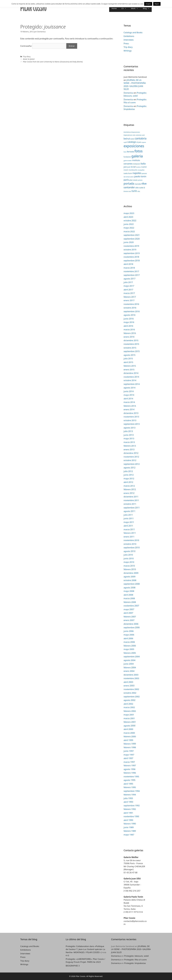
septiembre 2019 (132, 253)
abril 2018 (128, 264)
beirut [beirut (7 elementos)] (127, 138)
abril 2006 (128, 638)
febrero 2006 (130, 646)
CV (125, 8)
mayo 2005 (129, 649)
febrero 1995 (130, 787)
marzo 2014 (129, 402)
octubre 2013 (130, 420)
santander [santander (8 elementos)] (129, 187)
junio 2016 (129, 319)
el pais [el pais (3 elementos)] (139, 142)
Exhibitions (129, 36)
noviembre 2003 (131, 678)
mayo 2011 (129, 522)
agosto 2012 (129, 468)
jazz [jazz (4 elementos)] (125, 167)
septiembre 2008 (132, 584)
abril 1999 (128, 740)
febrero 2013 (130, 446)
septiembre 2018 (132, 260)
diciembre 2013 (131, 413)
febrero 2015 (130, 366)
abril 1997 (128, 758)
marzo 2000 (129, 733)
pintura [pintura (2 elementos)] (140, 180)
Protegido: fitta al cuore (135, 960)
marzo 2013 (129, 442)
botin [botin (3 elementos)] (132, 139)
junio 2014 (129, 391)
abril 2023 (128, 217)
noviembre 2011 (131, 500)
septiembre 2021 (132, 235)
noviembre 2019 (131, 246)
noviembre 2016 (131, 304)
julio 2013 (128, 431)
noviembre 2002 (131, 689)
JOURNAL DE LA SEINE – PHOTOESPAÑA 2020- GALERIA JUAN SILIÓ (131, 949)
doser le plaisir (29, 59)
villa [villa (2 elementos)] (139, 191)
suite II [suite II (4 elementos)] (142, 188)
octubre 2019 (130, 250)
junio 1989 (129, 827)
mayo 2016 (129, 322)
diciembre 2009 (131, 573)
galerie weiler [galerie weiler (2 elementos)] (128, 161)
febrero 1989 (130, 831)
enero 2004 (129, 671)
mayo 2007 (129, 609)
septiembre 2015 (132, 351)
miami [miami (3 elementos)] (126, 170)
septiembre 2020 (132, 239)
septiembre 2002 (132, 697)
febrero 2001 (130, 722)
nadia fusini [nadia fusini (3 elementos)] (128, 173)
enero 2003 (129, 686)
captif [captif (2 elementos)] (125, 142)
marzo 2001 (129, 718)
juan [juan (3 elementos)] (129, 167)
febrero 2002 (130, 711)
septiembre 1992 (132, 806)
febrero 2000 (130, 736)
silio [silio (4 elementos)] (137, 188)
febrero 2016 (130, 333)
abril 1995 (128, 784)
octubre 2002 (130, 693)
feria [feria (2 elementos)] (125, 152)
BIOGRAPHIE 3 (73, 966)
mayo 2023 (129, 213)
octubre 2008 (130, 580)
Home (114, 8)
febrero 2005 (130, 653)
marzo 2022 (129, 231)
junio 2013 (129, 435)
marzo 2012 (129, 486)
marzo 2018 (129, 268)
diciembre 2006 (131, 624)
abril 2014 (128, 399)
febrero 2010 (130, 569)
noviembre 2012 (131, 457)
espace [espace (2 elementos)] (144, 142)
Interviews (129, 40)
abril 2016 (128, 326)
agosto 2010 (129, 551)
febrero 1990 (130, 824)
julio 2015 (128, 359)
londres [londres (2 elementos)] (138, 167)
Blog (147, 8)
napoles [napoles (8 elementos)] (137, 173)
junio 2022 (129, 224)
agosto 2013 (129, 428)
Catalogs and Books (133, 32)
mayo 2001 (129, 715)
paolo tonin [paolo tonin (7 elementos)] (140, 176)
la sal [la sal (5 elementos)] (133, 167)
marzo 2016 (129, 329)
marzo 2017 (129, 293)
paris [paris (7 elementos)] (126, 180)
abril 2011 (128, 526)
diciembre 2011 (131, 497)
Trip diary (27, 57)
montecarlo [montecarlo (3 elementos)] (133, 170)
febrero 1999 (130, 744)
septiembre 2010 (132, 547)
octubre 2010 (130, 544)
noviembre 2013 (131, 417)
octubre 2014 (130, 380)
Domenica (128, 93)
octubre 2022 (130, 220)
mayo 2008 (129, 591)
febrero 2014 (130, 406)
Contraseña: (43, 46)
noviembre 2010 (131, 540)
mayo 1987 (129, 835)
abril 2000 (128, 729)
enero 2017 (129, 300)
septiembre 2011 (132, 508)
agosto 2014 (129, 388)
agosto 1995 (129, 780)
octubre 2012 (130, 460)
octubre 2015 (130, 348)
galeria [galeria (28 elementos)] (137, 156)
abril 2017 (128, 290)
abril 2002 (128, 704)
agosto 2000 (129, 726)
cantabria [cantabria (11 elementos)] (141, 138)
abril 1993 (128, 802)
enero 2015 (129, 369)
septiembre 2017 (132, 275)
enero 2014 (129, 409)
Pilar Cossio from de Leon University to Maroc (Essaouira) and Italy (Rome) (53, 62)
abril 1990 (128, 820)
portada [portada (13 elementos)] (129, 183)
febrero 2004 (130, 667)
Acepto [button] (148, 4)
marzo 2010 (129, 566)
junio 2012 (129, 475)
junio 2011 (129, 518)
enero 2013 (129, 449)
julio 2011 (128, 515)
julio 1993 (128, 798)
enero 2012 (129, 493)
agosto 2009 (129, 577)
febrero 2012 (130, 489)
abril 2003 (128, 682)
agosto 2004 (129, 660)
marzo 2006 (129, 642)
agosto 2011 (129, 511)
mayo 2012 (129, 479)
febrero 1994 (130, 795)
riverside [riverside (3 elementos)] (138, 184)
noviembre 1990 (131, 816)
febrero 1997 (130, 765)
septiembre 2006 (132, 627)
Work (136, 8)
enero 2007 (129, 620)
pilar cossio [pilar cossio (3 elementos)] (133, 180)
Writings (128, 51)
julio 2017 (128, 282)
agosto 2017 (129, 279)
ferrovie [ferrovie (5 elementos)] (130, 152)
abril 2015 (128, 362)
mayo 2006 (129, 635)
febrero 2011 (130, 533)
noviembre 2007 (131, 606)
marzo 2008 (129, 598)
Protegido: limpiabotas (135, 963)
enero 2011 (129, 537)
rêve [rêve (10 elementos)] (144, 184)
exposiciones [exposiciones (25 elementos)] (134, 146)
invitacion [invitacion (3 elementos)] (137, 164)
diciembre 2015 (131, 340)
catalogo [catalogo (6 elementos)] (132, 142)
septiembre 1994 (132, 791)
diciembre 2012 (131, 453)
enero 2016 (129, 337)
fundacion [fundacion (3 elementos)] (127, 157)
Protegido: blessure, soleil (136, 956)
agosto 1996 (129, 769)
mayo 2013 (129, 438)
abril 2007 (128, 613)
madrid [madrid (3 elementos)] (144, 167)
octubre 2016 (130, 308)
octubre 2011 (130, 504)
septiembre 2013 (132, 424)
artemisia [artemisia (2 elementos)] (139, 135)
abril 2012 (128, 482)
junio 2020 (129, 242)
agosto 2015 (129, 355)
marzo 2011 (129, 529)
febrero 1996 (130, 773)
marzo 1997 (129, 762)
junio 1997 (129, 751)
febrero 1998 (130, 747)
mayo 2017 (129, 286)
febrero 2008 (130, 602)
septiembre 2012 (132, 464)
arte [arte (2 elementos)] (134, 135)
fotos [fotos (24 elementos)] (138, 151)
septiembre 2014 (132, 384)
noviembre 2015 (131, 344)
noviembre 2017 (131, 271)
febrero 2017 (130, 297)
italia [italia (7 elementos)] (143, 164)
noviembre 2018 (131, 257)
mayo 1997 (129, 755)
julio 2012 (128, 471)
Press (126, 43)
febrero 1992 (130, 809)
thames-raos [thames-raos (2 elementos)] (127, 191)
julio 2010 (128, 555)
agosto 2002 (129, 700)
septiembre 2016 (132, 311)
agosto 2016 (129, 315)
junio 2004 (129, 664)
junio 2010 (129, 558)
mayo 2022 (129, 228)
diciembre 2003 (131, 675)
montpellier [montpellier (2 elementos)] (141, 170)
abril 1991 (128, 813)
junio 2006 (129, 631)
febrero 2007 (130, 617)
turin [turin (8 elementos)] (134, 191)
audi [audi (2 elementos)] (143, 135)
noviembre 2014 (131, 377)
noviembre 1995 (131, 776)
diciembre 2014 (131, 373)
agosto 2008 (129, 588)
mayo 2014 (129, 395)
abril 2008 (128, 595)
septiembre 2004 (132, 656)
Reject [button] (157, 4)
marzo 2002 (129, 707)
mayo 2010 (129, 562)
